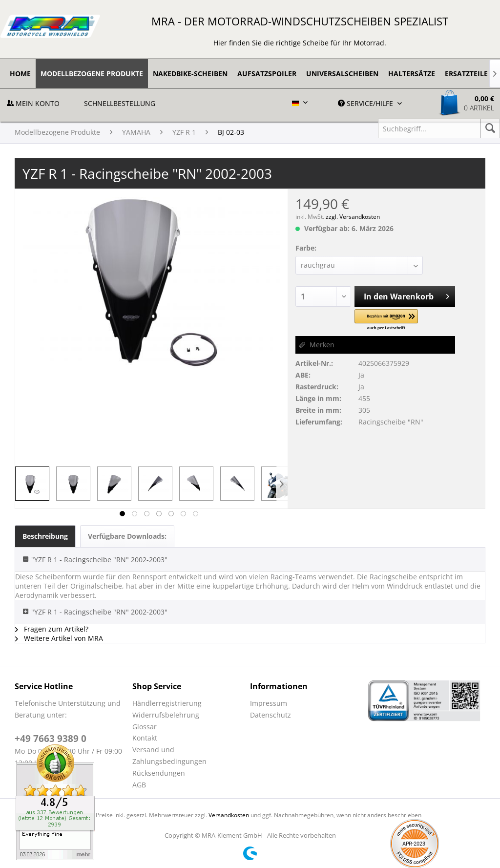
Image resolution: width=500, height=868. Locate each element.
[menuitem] (20, 74)
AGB (139, 785)
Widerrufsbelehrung (166, 715)
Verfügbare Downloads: (127, 536)
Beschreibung (45, 536)
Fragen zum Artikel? (52, 629)
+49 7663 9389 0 (51, 739)
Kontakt (145, 738)
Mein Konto (33, 103)
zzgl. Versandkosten (353, 217)
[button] (386, 320)
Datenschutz (271, 715)
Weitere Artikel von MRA (59, 638)
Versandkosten (229, 815)
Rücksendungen (159, 773)
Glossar (145, 727)
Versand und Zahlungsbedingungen (169, 755)
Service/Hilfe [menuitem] (366, 103)
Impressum (269, 703)
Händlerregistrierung (167, 703)
